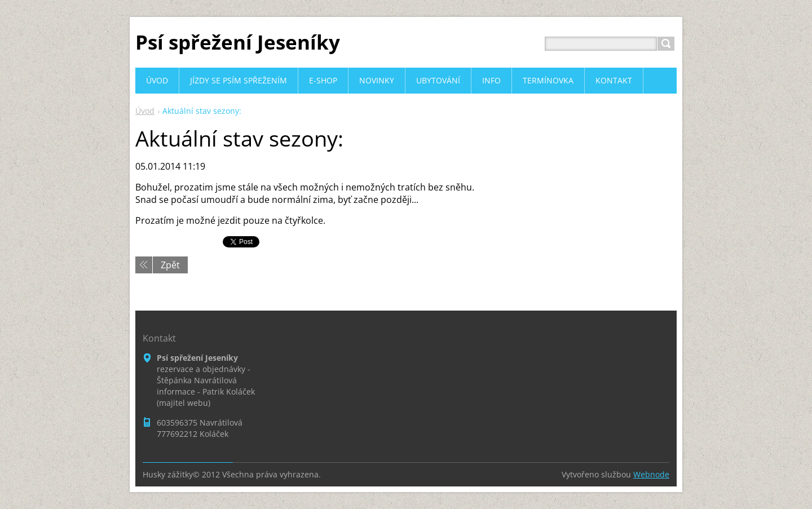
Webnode (651, 474)
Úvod (145, 111)
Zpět (170, 265)
